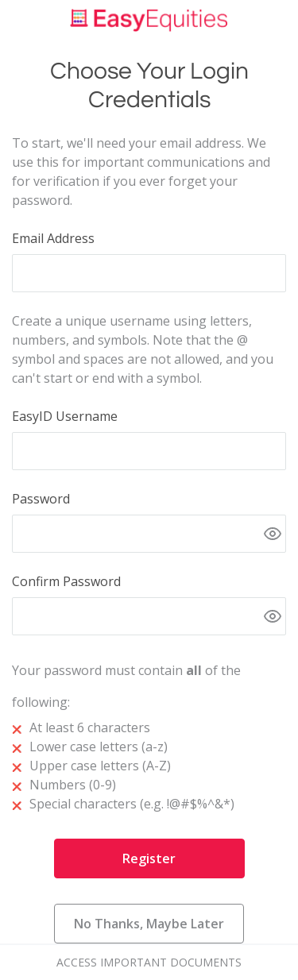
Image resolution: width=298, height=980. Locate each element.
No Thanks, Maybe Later (149, 924)
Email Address (53, 238)
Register (149, 858)
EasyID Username (65, 416)
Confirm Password (66, 581)
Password (41, 499)
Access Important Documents (149, 962)
